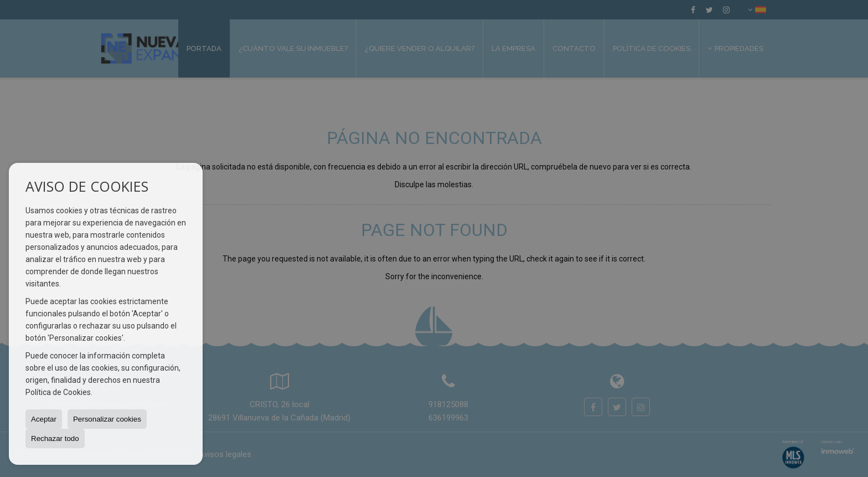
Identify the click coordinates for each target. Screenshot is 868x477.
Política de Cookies (58, 392)
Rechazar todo (55, 438)
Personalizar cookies (107, 419)
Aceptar (44, 419)
